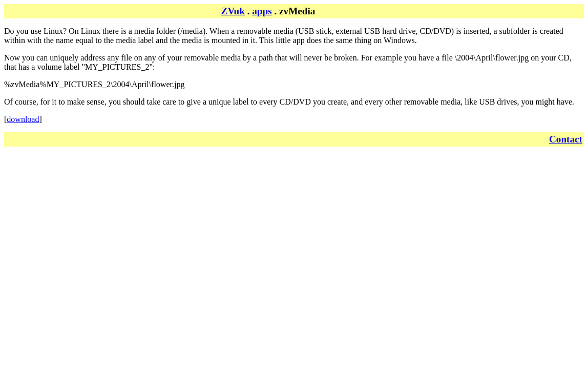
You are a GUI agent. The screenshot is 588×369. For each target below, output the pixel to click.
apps (262, 11)
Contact (566, 139)
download (23, 119)
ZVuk (233, 11)
